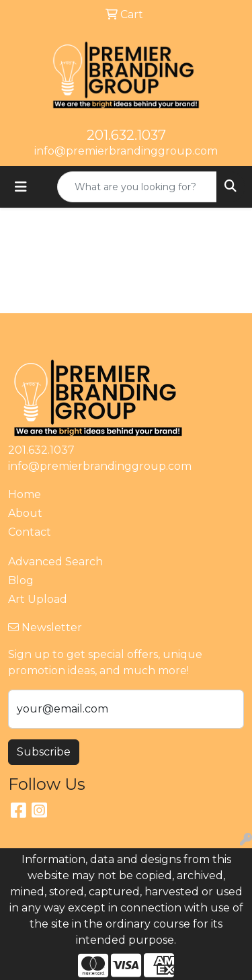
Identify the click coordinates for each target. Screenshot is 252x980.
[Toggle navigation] (21, 187)
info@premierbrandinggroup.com (126, 151)
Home (25, 494)
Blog (21, 580)
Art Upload (38, 599)
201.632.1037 (126, 135)
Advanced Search (55, 562)
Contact (30, 532)
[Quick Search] (137, 187)
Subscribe (44, 752)
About (25, 513)
